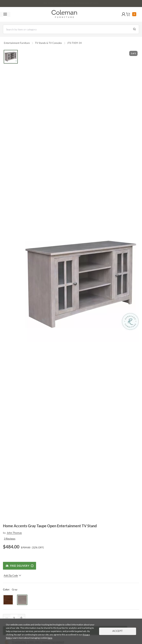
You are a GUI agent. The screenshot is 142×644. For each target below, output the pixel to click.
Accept (118, 631)
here (50, 638)
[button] (124, 14)
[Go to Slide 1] (11, 57)
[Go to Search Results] (134, 29)
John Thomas (14, 533)
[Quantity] (14, 618)
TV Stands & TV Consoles (48, 43)
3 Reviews (10, 539)
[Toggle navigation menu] (5, 14)
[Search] (71, 29)
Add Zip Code (12, 575)
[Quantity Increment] (21, 618)
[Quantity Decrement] (7, 618)
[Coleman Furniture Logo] (64, 14)
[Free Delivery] (20, 566)
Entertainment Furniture (17, 43)
